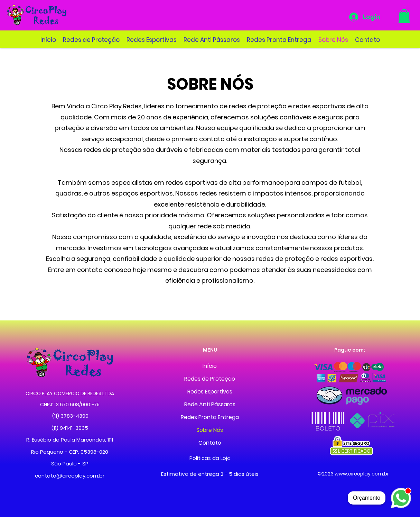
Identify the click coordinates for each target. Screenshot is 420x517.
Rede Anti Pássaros (210, 404)
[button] (404, 16)
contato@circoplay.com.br (70, 476)
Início (210, 366)
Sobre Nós (210, 430)
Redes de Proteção (210, 379)
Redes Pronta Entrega (210, 417)
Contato (210, 443)
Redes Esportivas (210, 392)
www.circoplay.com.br (362, 474)
